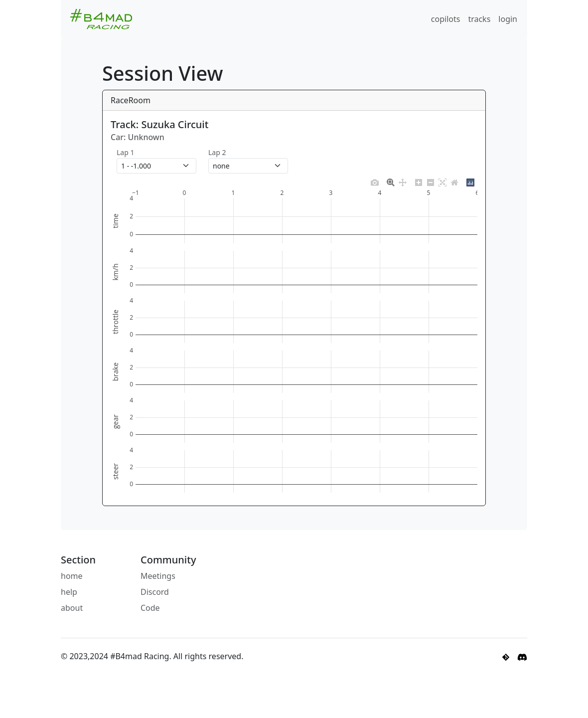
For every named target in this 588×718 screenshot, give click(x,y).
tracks (479, 19)
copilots (446, 19)
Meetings (158, 576)
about (72, 608)
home (72, 576)
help (69, 592)
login (508, 19)
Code (150, 608)
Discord (155, 592)
